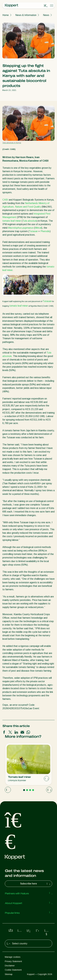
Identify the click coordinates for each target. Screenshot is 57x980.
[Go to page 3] (30, 790)
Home (6, 15)
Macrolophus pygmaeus (21, 228)
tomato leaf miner (12, 221)
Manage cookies (13, 957)
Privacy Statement (13, 961)
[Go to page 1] (24, 790)
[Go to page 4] (33, 790)
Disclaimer (10, 966)
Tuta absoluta (30, 221)
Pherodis (45, 231)
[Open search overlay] (46, 6)
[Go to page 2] (27, 790)
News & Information (26, 15)
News (46, 15)
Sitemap (9, 974)
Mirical (38, 228)
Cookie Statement (13, 970)
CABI (5, 200)
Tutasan (33, 231)
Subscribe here (35, 884)
